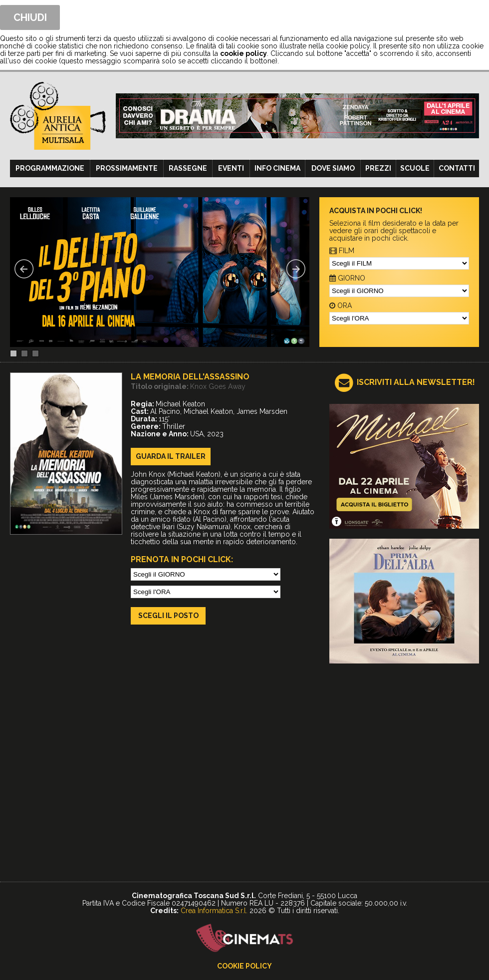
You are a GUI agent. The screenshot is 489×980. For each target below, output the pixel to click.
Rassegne (188, 168)
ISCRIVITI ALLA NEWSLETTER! (416, 382)
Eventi (231, 168)
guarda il (171, 456)
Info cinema (277, 168)
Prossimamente (127, 168)
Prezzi (378, 168)
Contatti (457, 168)
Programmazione (50, 168)
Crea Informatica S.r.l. (214, 911)
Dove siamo (333, 168)
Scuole (415, 168)
